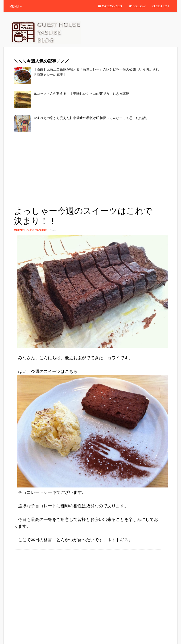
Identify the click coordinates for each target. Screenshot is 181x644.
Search (161, 6)
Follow (137, 6)
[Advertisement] (69, 170)
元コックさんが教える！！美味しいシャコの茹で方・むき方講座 (81, 94)
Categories (110, 6)
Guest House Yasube (30, 230)
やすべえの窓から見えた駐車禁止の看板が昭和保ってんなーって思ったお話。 (91, 118)
